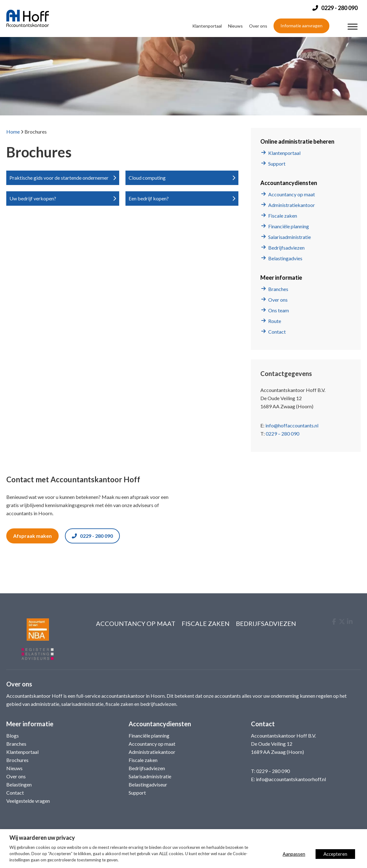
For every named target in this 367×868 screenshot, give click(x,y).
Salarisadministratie (290, 237)
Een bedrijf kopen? (149, 198)
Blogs (13, 736)
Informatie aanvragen (301, 26)
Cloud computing (147, 178)
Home (13, 132)
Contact (277, 332)
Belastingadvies (285, 258)
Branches (278, 289)
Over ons (258, 26)
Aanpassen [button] (294, 854)
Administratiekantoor (292, 205)
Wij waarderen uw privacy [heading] (42, 838)
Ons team (279, 310)
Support (277, 164)
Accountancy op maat (292, 194)
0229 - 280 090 (92, 536)
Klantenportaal (207, 26)
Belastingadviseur (148, 784)
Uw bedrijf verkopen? (33, 198)
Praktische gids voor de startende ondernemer (59, 178)
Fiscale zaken (283, 216)
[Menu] (353, 27)
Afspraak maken (32, 536)
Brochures (17, 760)
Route (275, 321)
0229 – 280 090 (282, 434)
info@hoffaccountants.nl (292, 425)
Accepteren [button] (335, 854)
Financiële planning (289, 226)
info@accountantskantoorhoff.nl (291, 779)
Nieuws (235, 26)
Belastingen (19, 784)
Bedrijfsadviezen (286, 248)
